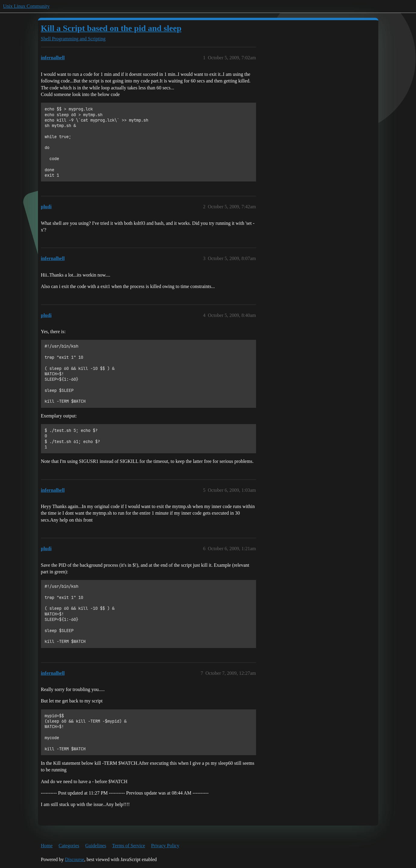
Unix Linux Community (26, 6)
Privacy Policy (165, 846)
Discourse (74, 859)
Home (47, 846)
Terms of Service (128, 846)
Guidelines (96, 846)
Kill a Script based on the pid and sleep (111, 28)
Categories (69, 846)
